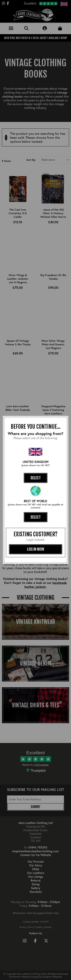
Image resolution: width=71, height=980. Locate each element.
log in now (36, 549)
